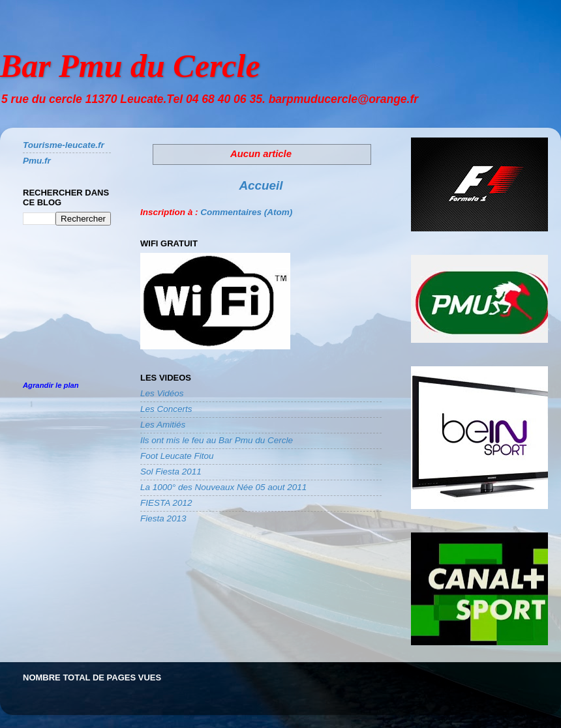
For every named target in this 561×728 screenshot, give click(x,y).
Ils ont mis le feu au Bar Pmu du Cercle (217, 440)
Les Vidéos (162, 393)
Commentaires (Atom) (246, 212)
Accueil (261, 185)
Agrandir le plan (51, 385)
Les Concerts (166, 409)
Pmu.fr (37, 161)
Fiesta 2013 (163, 518)
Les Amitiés (163, 425)
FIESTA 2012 (166, 503)
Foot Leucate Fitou (177, 456)
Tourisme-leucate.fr (64, 145)
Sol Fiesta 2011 (171, 472)
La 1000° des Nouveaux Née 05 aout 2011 (223, 487)
